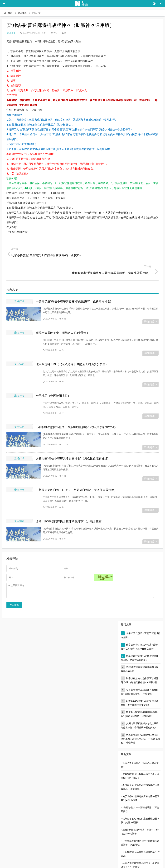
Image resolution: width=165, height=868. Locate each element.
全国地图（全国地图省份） (53, 378)
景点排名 (22, 13)
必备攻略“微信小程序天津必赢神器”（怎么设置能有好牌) (72, 441)
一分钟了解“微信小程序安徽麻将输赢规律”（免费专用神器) (73, 284)
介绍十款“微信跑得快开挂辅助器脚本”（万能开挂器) (69, 504)
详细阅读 (150, 304)
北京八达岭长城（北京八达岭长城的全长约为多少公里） (72, 347)
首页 (10, 13)
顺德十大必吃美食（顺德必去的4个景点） (63, 315)
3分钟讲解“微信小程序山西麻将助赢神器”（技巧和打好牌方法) (76, 409)
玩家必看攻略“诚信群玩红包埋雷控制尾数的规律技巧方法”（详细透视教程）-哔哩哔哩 (140, 723)
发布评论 (14, 590)
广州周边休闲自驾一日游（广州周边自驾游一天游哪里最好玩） (76, 472)
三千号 (59, 864)
